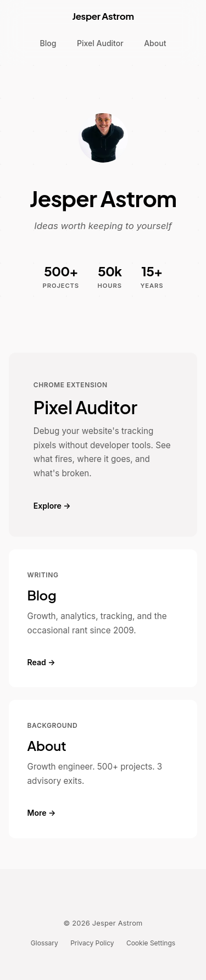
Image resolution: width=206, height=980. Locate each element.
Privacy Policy (92, 943)
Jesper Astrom (103, 16)
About (155, 43)
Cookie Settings (151, 943)
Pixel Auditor (100, 43)
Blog (48, 43)
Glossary (44, 943)
